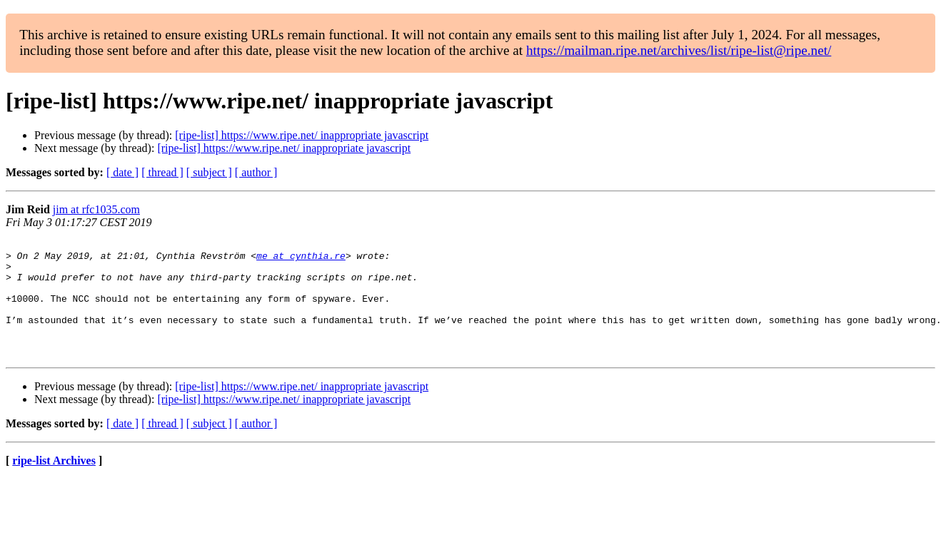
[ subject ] (209, 172)
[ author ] (256, 172)
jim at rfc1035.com (96, 209)
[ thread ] (162, 172)
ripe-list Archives (54, 484)
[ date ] (122, 172)
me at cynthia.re (301, 260)
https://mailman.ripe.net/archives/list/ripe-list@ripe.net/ (679, 50)
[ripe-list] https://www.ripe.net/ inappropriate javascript (302, 135)
